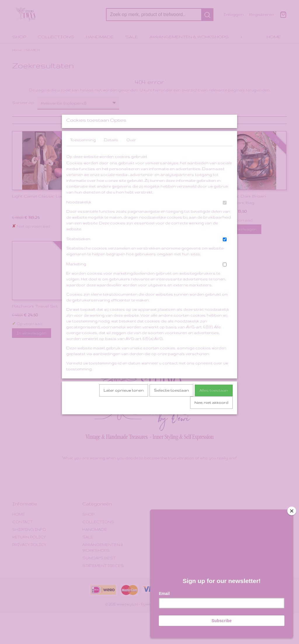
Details (111, 155)
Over (131, 155)
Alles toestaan (214, 406)
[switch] (225, 218)
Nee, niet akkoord (211, 418)
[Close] (292, 509)
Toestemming (83, 155)
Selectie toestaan (171, 406)
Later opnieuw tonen (124, 406)
